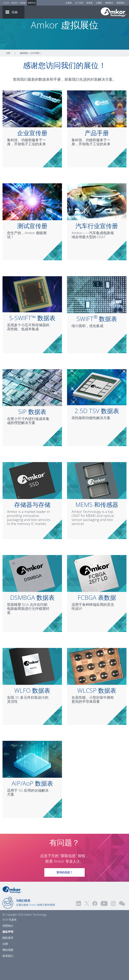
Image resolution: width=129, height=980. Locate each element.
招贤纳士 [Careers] (109, 3)
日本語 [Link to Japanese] (23, 3)
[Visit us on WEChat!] (122, 922)
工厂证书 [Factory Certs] (79, 3)
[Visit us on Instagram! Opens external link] (113, 922)
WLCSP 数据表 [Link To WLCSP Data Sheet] (97, 709)
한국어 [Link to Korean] (15, 3)
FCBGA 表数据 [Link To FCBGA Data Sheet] (97, 616)
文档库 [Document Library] (69, 3)
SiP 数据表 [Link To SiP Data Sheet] (32, 430)
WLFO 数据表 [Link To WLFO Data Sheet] (32, 709)
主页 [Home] (8, 72)
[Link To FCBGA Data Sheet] (97, 592)
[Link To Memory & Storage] (32, 499)
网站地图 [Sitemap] (8, 968)
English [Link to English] (6, 3)
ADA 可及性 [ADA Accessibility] (10, 938)
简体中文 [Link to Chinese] (32, 3)
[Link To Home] (114, 12)
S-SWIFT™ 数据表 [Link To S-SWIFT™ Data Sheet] (32, 337)
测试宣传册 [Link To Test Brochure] (32, 244)
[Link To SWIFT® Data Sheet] (97, 313)
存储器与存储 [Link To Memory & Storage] (32, 523)
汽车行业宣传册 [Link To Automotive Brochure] (97, 244)
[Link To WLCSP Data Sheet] (97, 685)
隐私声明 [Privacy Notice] (8, 950)
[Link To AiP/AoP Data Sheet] (32, 778)
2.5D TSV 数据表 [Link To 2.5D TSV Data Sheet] (97, 429)
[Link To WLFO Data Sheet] (32, 685)
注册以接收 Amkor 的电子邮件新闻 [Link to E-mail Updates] (35, 921)
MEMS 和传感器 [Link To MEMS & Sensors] (97, 523)
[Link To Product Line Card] (97, 127)
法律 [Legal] (5, 962)
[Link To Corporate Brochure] (32, 127)
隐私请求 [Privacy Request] (8, 956)
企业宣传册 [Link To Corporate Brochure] (32, 152)
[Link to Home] (12, 908)
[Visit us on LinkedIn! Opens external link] (79, 922)
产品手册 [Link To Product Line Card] (97, 152)
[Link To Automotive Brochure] (97, 220)
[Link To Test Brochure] (32, 220)
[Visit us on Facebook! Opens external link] (95, 922)
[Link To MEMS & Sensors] (97, 499)
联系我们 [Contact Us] (121, 3)
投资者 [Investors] (90, 3)
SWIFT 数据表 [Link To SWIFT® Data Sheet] (97, 337)
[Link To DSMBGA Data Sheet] (32, 592)
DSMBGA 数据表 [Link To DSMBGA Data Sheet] (32, 616)
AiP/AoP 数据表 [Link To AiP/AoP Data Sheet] (32, 802)
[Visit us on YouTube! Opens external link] (104, 922)
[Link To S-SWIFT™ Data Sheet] (32, 313)
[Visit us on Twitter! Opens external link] (87, 922)
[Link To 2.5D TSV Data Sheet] (97, 406)
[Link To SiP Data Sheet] (32, 406)
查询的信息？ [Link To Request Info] (64, 890)
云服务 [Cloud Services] (99, 3)
